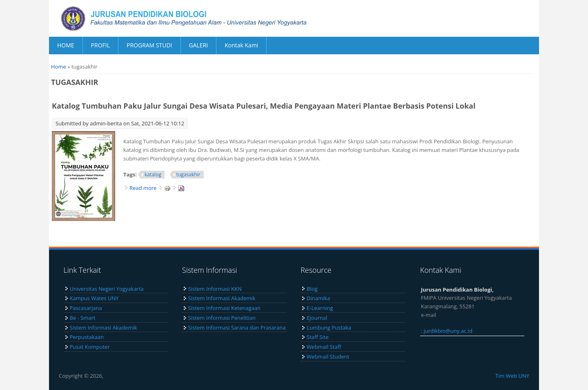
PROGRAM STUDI (149, 45)
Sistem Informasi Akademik (104, 328)
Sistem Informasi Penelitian (222, 318)
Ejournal (317, 318)
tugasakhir (188, 175)
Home (59, 67)
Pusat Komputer (90, 347)
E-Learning (320, 308)
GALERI (199, 45)
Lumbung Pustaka (329, 328)
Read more (143, 188)
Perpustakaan (87, 337)
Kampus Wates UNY (94, 298)
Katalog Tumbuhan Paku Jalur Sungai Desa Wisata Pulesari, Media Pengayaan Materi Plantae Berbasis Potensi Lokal (264, 106)
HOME (66, 45)
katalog (153, 175)
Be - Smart (83, 318)
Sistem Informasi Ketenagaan (224, 308)
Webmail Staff (324, 347)
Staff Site (317, 337)
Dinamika (318, 298)
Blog (312, 289)
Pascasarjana (86, 308)
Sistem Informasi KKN (215, 289)
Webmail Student (328, 357)
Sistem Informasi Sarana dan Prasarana (237, 328)
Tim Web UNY (512, 376)
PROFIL (100, 45)
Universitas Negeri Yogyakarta (107, 289)
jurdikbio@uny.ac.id (448, 331)
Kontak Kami (241, 45)
